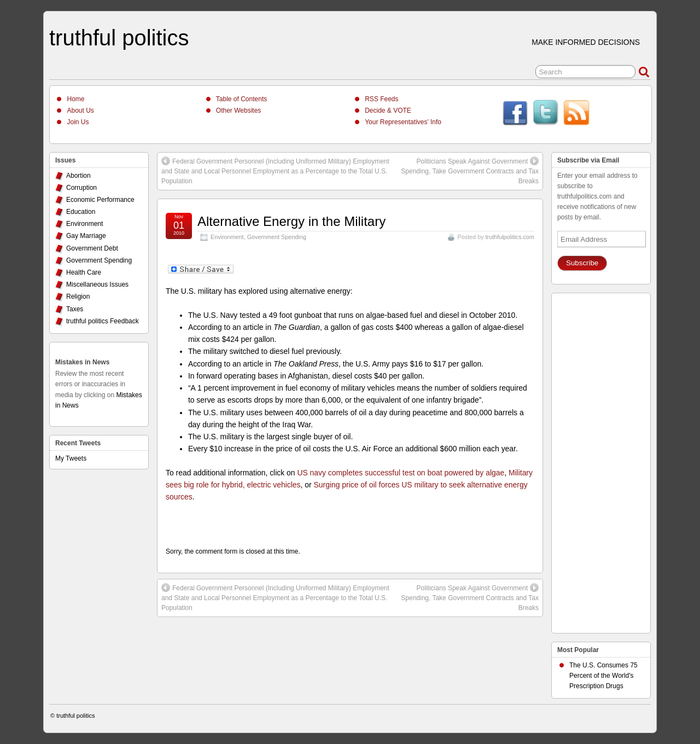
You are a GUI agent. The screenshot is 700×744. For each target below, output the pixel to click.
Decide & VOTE (388, 111)
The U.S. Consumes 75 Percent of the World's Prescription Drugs (603, 676)
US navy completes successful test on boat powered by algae (401, 473)
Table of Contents (241, 99)
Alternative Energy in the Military (291, 221)
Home (75, 99)
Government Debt (92, 248)
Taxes (75, 309)
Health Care (84, 272)
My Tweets (71, 458)
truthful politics (119, 38)
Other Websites (238, 111)
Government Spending (277, 237)
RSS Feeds (381, 99)
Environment (227, 237)
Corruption (81, 188)
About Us (80, 111)
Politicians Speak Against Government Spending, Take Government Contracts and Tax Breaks (470, 171)
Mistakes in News (82, 362)
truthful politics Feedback (103, 321)
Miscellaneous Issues (97, 284)
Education (81, 212)
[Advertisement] (601, 460)
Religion (78, 297)
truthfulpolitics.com (510, 237)
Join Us (78, 122)
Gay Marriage (86, 236)
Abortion (78, 176)
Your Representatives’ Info (403, 122)
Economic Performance (100, 200)
